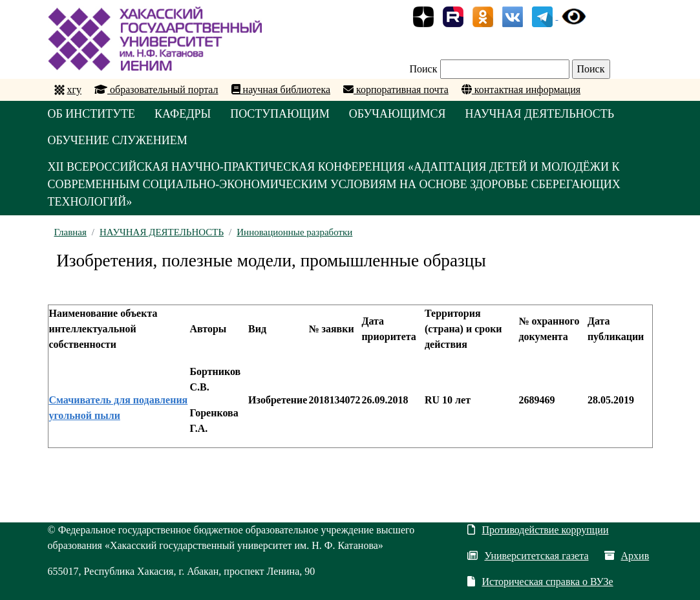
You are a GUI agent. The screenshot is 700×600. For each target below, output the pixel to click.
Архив (627, 556)
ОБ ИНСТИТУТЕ (92, 114)
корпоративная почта (396, 90)
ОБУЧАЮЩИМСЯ (398, 114)
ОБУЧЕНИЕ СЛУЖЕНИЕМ (118, 140)
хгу (75, 90)
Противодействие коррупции (538, 530)
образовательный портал (156, 90)
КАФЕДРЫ (183, 114)
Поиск (424, 69)
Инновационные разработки (294, 232)
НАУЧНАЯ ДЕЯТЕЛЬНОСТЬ (540, 114)
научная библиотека (281, 90)
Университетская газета (528, 556)
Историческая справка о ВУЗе (540, 582)
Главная (70, 232)
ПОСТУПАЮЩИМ (280, 114)
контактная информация (521, 90)
